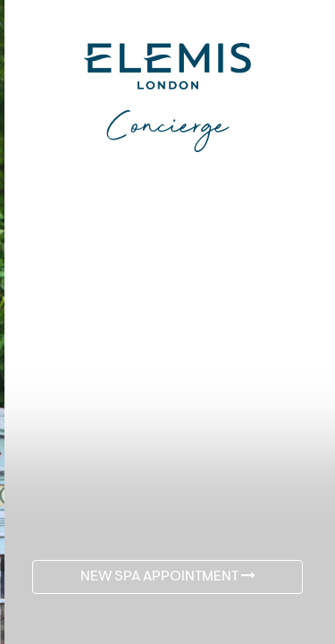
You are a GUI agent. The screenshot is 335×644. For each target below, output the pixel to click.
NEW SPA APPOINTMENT (168, 576)
